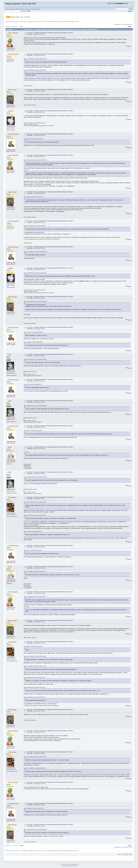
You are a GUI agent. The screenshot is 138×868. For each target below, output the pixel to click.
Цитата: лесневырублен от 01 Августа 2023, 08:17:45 (35, 160)
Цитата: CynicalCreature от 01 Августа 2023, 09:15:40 (35, 273)
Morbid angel (12, 90)
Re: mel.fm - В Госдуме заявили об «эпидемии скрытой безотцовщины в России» (50, 33)
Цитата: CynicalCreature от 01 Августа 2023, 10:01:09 (35, 477)
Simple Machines (75, 864)
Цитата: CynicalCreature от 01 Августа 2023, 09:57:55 (35, 406)
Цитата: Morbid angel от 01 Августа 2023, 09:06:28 (35, 226)
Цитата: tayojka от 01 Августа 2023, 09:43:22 (33, 332)
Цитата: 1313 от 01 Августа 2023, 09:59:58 (33, 431)
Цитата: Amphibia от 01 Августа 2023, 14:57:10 (34, 808)
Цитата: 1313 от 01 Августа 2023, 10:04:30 (33, 550)
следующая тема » (128, 24)
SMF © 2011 (69, 864)
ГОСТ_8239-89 (13, 33)
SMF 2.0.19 (63, 864)
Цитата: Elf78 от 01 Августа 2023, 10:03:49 (33, 531)
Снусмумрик (12, 497)
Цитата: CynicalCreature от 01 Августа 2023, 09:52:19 (35, 359)
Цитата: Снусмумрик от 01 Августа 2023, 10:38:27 (35, 572)
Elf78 (10, 447)
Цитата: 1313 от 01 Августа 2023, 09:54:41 (33, 384)
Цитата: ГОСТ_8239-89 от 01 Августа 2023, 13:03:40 (35, 757)
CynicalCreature (14, 134)
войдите (27, 9)
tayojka (11, 111)
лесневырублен (14, 54)
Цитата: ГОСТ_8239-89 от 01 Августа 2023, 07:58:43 (35, 59)
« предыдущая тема (118, 24)
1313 (10, 355)
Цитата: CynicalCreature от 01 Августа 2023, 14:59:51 (35, 829)
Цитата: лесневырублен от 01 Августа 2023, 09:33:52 (35, 252)
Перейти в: (119, 854)
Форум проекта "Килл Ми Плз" (21, 4)
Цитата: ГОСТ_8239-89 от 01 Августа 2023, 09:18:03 (35, 515)
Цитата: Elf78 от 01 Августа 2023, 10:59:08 (33, 647)
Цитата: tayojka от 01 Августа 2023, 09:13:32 (33, 139)
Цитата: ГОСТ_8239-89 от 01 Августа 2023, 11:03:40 (35, 656)
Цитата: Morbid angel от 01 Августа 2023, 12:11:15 (35, 678)
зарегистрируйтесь (36, 9)
